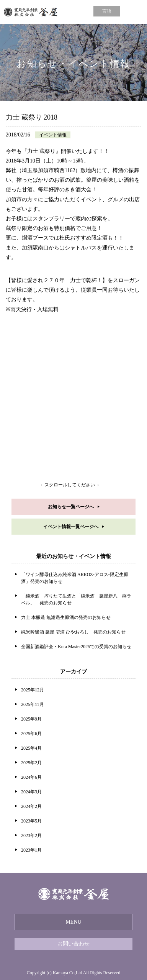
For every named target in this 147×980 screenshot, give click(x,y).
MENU (73, 922)
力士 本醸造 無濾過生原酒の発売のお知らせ (66, 617)
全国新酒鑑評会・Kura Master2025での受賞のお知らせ (76, 647)
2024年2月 (31, 806)
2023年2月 (31, 836)
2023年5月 (31, 821)
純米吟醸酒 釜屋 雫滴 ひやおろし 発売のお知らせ (73, 632)
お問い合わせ (73, 944)
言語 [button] (107, 11)
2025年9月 (31, 719)
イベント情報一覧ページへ (71, 527)
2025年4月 (31, 748)
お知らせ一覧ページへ (71, 507)
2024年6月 (31, 777)
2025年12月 (33, 690)
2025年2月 (31, 763)
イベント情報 (53, 135)
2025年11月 (33, 704)
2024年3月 (31, 792)
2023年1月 (31, 850)
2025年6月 (31, 734)
